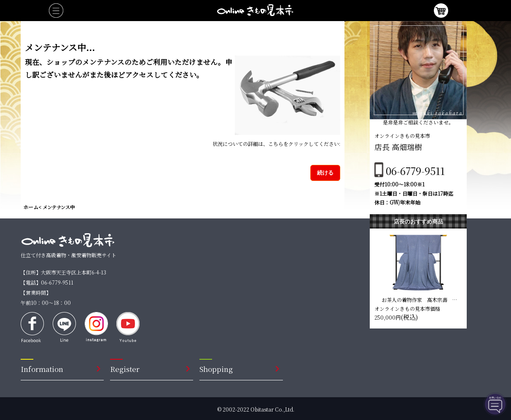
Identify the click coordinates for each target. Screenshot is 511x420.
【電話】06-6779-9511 (47, 282)
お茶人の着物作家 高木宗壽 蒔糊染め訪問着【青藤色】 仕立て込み (420, 299)
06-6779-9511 (415, 171)
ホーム (31, 207)
